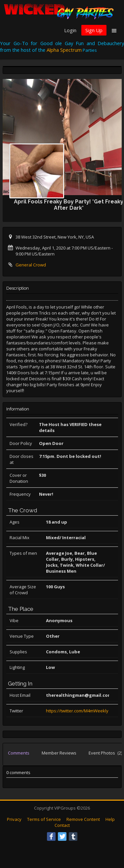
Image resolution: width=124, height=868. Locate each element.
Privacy (14, 819)
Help (110, 819)
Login (70, 30)
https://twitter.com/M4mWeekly (77, 711)
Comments (19, 753)
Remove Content (83, 819)
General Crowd (31, 265)
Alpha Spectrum (64, 50)
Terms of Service (44, 819)
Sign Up (94, 30)
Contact (62, 825)
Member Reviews (59, 753)
